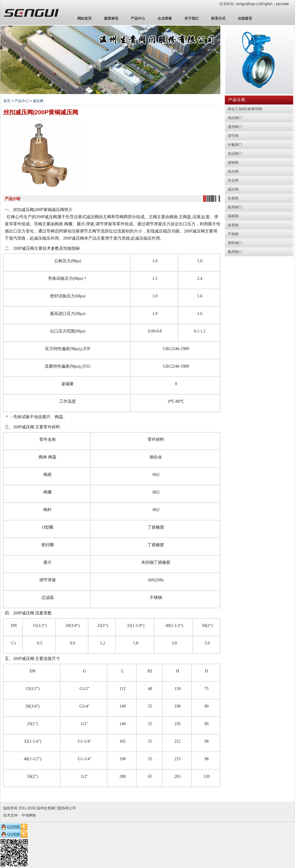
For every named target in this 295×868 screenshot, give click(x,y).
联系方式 (218, 18)
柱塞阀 (233, 198)
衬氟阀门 (235, 145)
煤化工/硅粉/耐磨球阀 (245, 109)
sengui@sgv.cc (248, 4)
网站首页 (84, 18)
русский (282, 4)
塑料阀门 (235, 243)
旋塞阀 (233, 225)
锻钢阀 (233, 163)
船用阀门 (235, 207)
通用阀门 (235, 127)
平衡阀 (233, 234)
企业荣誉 (165, 18)
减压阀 (38, 101)
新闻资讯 (111, 18)
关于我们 (192, 18)
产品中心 (138, 18)
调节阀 (233, 136)
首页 (7, 101)
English (267, 4)
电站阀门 (235, 118)
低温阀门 (235, 154)
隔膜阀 (233, 216)
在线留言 (245, 18)
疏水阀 (233, 171)
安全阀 (233, 180)
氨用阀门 (235, 252)
